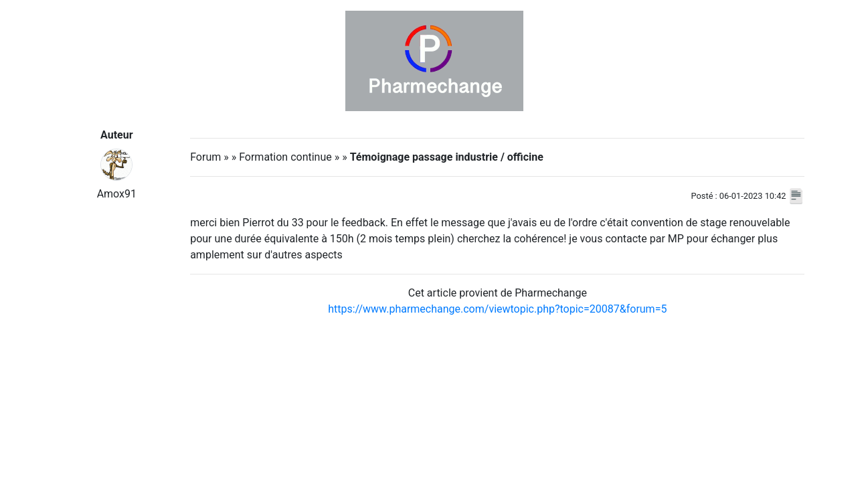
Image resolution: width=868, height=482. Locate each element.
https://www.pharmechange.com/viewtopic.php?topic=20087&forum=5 (497, 309)
